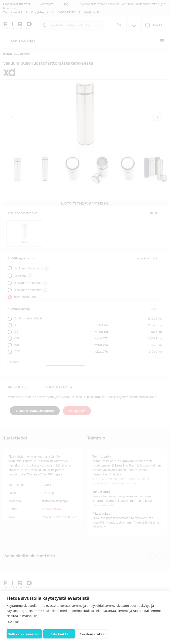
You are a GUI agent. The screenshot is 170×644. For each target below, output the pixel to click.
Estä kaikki (59, 634)
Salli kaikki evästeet (24, 634)
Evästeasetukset (93, 634)
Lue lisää (13, 622)
